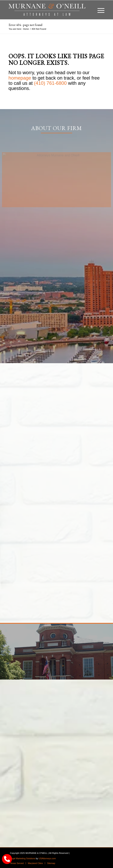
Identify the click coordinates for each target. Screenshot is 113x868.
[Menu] (99, 10)
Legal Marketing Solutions (23, 858)
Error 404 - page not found (25, 25)
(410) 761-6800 (50, 83)
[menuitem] (99, 10)
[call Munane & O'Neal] (7, 859)
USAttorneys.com (47, 858)
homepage (20, 78)
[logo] (47, 10)
